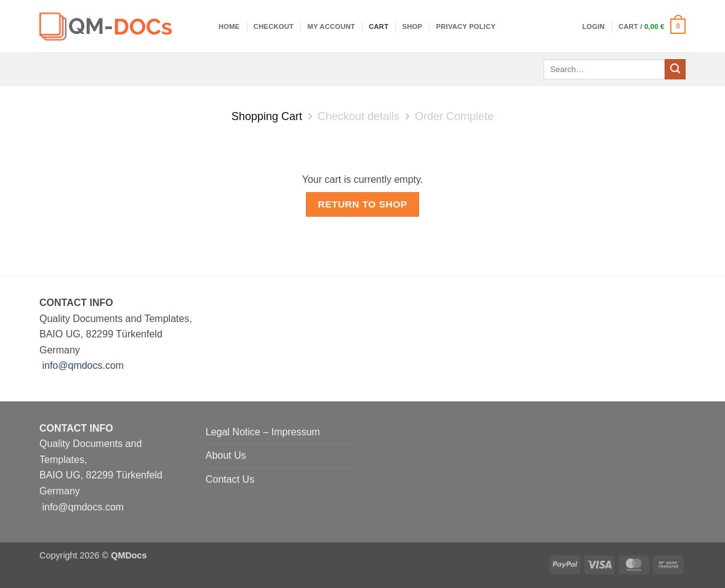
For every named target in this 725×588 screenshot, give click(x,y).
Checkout (274, 26)
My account (331, 26)
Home (229, 26)
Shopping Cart (267, 116)
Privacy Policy (466, 26)
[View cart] (652, 26)
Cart (379, 26)
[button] (594, 26)
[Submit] (675, 70)
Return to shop (362, 204)
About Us (226, 455)
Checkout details (358, 116)
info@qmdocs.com (83, 365)
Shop (413, 26)
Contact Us (230, 479)
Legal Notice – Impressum (263, 432)
